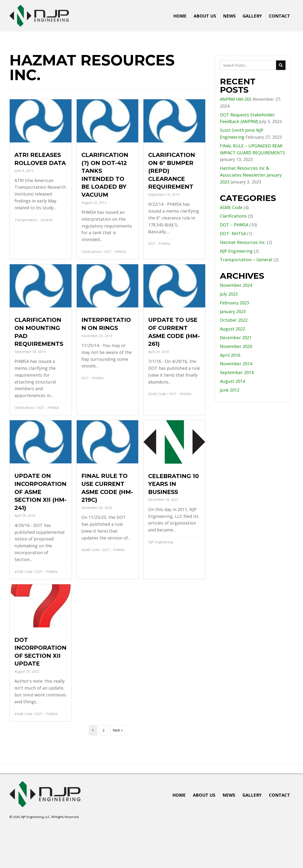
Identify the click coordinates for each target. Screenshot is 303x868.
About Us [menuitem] (204, 795)
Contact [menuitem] (279, 795)
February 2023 (234, 303)
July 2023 (229, 294)
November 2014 (236, 364)
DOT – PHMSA (234, 225)
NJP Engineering (160, 542)
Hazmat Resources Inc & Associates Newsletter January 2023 (251, 175)
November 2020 (236, 346)
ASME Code (157, 394)
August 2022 (232, 329)
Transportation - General (33, 220)
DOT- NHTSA (233, 233)
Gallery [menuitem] (252, 795)
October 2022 (234, 320)
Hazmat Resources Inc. (243, 242)
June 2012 (230, 390)
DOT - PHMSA (115, 252)
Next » (118, 730)
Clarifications (91, 252)
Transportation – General (246, 260)
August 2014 (232, 381)
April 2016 (230, 355)
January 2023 (233, 311)
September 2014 (237, 372)
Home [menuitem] (179, 795)
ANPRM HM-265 (236, 99)
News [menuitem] (229, 795)
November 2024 (236, 285)
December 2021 (236, 338)
